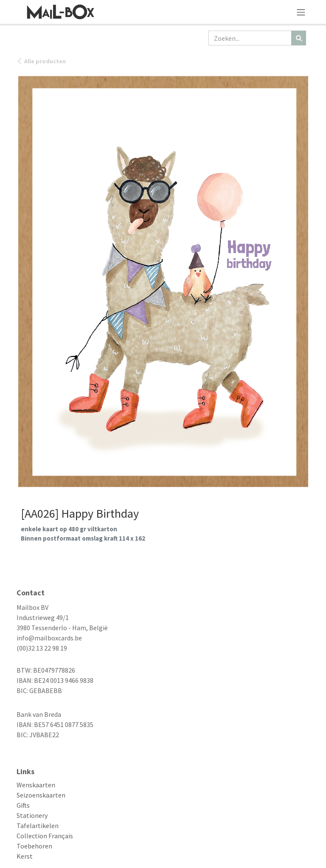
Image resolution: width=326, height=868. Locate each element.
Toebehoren (34, 846)
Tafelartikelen (38, 826)
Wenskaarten (36, 785)
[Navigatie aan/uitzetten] (301, 12)
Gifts (23, 805)
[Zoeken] (299, 38)
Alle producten (41, 61)
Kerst (25, 856)
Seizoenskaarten (41, 795)
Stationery (32, 815)
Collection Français (45, 836)
